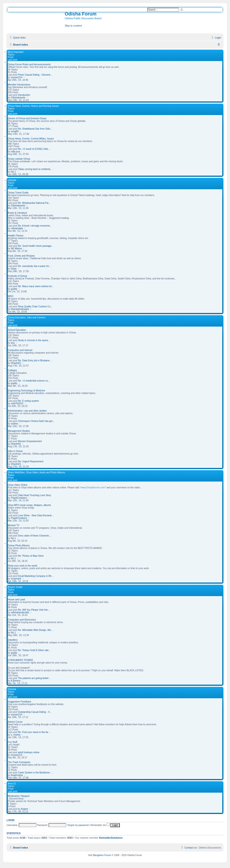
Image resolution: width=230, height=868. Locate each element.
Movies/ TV (14, 525)
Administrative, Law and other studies (27, 411)
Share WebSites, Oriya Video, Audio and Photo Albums (36, 473)
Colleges (12, 370)
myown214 (16, 77)
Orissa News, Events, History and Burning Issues (33, 106)
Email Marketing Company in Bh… (36, 576)
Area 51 (12, 784)
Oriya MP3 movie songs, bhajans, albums (29, 505)
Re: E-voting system (28, 401)
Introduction (24, 95)
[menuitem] (216, 38)
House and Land (16, 600)
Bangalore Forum (102, 855)
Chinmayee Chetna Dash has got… (36, 421)
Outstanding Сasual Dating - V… (35, 712)
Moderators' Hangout (19, 796)
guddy (14, 289)
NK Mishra (16, 249)
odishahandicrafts (20, 612)
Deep (14, 269)
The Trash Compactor (19, 762)
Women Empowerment (30, 441)
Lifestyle (12, 180)
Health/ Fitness (16, 236)
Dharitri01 (16, 363)
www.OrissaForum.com (93, 488)
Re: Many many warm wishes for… (36, 286)
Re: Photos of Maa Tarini (31, 556)
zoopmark (16, 579)
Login (10, 820)
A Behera (16, 681)
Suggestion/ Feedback (19, 702)
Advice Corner (15, 722)
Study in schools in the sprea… (34, 340)
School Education (17, 330)
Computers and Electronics (22, 620)
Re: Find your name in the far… (34, 732)
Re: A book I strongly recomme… (35, 226)
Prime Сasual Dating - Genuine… (35, 75)
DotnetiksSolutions (111, 838)
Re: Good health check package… (36, 246)
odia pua (15, 152)
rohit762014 (17, 403)
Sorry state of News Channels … (35, 536)
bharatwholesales (20, 309)
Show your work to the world (23, 566)
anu (13, 343)
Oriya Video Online (18, 485)
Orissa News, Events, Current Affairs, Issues (31, 139)
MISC (11, 296)
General (12, 689)
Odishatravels (18, 98)
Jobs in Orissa (15, 451)
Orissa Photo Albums (19, 546)
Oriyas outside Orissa (19, 159)
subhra (14, 424)
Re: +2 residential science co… (34, 381)
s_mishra (16, 735)
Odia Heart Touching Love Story (34, 495)
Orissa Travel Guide (18, 193)
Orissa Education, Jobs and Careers (27, 318)
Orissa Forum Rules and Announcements (29, 64)
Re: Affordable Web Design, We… (36, 630)
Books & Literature (17, 213)
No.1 (13, 172)
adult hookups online (29, 752)
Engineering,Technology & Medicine (26, 391)
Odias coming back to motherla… (35, 169)
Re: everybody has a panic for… (35, 266)
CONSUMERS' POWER (20, 660)
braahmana (17, 775)
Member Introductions (19, 85)
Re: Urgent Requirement (30, 461)
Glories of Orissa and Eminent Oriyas (27, 118)
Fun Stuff (12, 742)
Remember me (100, 825)
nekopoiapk (17, 228)
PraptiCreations (19, 498)
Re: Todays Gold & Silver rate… (34, 650)
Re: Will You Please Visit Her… (34, 610)
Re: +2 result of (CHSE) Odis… (34, 149)
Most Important (16, 52)
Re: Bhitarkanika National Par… (34, 203)
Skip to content (73, 26)
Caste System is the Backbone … (35, 773)
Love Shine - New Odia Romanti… (36, 515)
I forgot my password (78, 825)
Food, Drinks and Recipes (21, 256)
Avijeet (24, 809)
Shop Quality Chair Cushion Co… (35, 307)
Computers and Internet (20, 350)
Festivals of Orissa (17, 276)
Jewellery (13, 640)
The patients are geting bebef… (34, 678)
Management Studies (19, 431)
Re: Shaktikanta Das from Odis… (35, 129)
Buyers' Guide (15, 587)
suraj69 (15, 131)
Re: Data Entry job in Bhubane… (35, 361)
